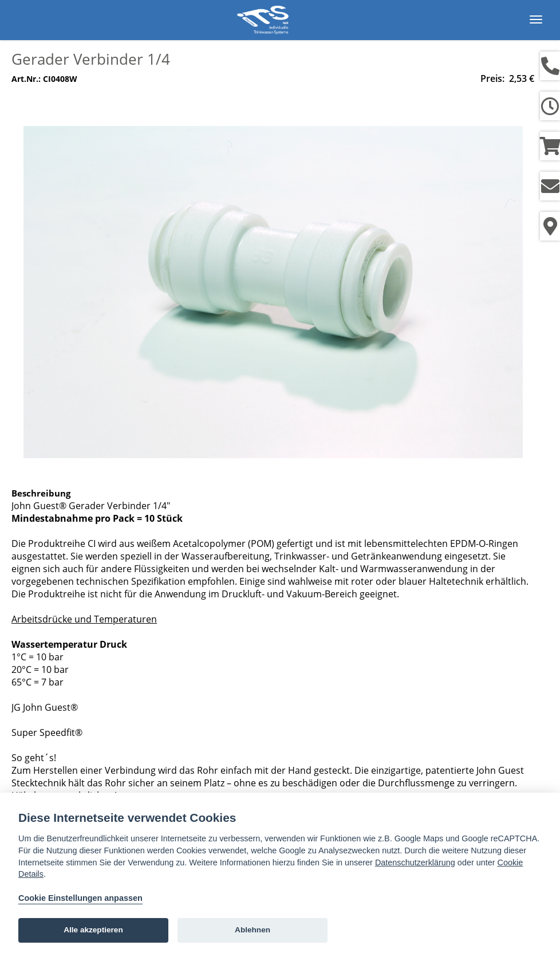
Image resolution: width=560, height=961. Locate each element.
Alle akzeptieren (93, 930)
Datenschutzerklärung (415, 862)
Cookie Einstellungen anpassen (80, 898)
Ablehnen (253, 930)
